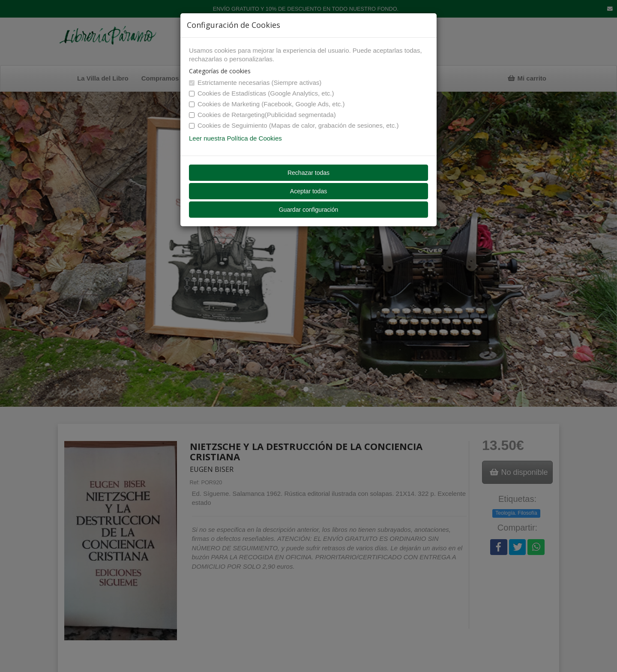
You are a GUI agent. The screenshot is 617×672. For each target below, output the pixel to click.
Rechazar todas (308, 173)
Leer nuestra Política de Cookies (235, 138)
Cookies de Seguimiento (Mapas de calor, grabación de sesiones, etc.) (294, 125)
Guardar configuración (309, 210)
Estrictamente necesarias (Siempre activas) (255, 82)
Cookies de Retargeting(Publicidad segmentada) (262, 115)
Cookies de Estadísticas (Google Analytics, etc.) (261, 93)
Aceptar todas (308, 191)
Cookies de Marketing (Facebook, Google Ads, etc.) (267, 104)
